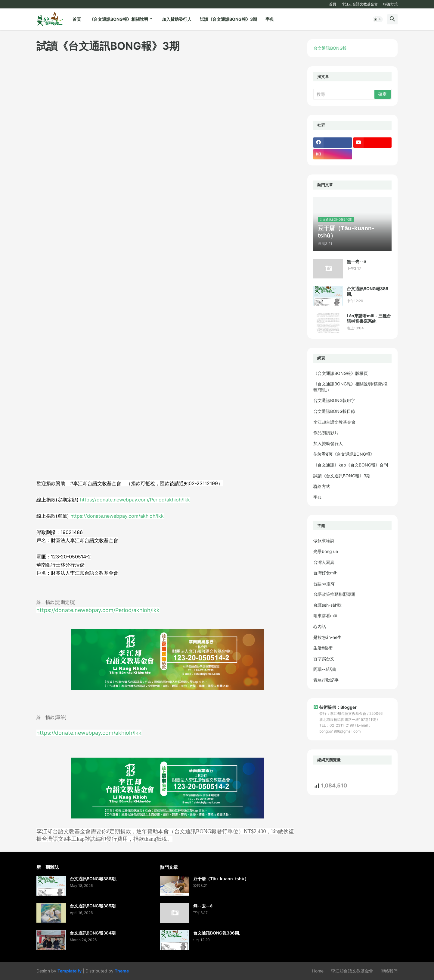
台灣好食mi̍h (325, 573)
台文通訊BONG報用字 (334, 400)
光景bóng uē (326, 551)
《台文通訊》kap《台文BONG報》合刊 (351, 465)
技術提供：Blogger (335, 707)
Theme (122, 971)
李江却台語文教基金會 (360, 4)
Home (318, 971)
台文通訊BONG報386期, (367, 291)
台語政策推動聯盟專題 (334, 594)
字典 (270, 19)
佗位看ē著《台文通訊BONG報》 (344, 454)
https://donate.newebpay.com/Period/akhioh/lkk (135, 500)
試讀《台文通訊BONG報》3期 (228, 19)
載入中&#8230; (133, 262)
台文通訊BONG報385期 (93, 906)
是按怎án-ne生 (327, 637)
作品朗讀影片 (326, 433)
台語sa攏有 (324, 584)
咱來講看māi (325, 616)
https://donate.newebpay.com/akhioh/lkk (117, 516)
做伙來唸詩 (324, 540)
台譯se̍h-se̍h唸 (327, 605)
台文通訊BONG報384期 (93, 933)
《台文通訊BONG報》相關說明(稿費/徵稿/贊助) (350, 387)
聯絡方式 (390, 4)
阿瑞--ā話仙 (325, 669)
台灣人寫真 (324, 562)
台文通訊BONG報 (330, 48)
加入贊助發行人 (177, 19)
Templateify (70, 971)
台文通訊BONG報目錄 (334, 411)
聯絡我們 (389, 971)
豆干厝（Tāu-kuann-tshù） (221, 879)
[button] (378, 19)
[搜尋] (344, 94)
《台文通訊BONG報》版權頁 (341, 373)
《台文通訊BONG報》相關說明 (119, 19)
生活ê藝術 (323, 648)
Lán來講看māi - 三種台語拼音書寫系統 (369, 318)
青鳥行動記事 (326, 680)
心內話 (320, 626)
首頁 (333, 4)
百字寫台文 (324, 659)
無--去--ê (356, 261)
